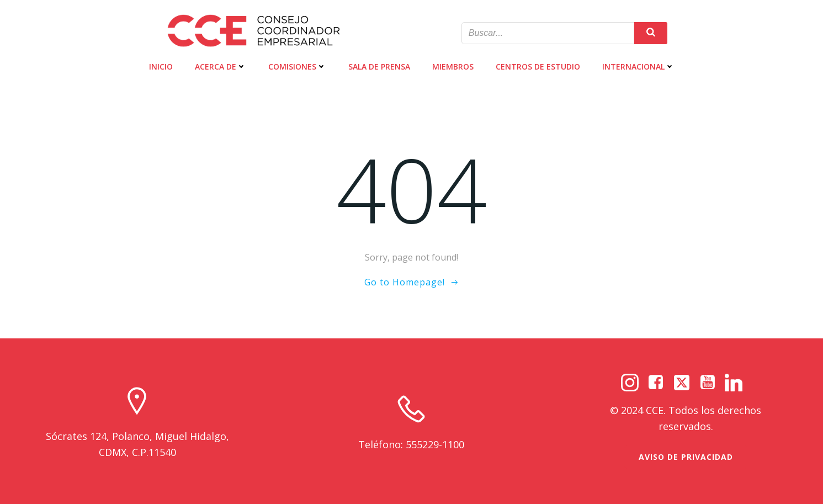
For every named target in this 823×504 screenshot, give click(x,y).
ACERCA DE (221, 67)
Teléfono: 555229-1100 (411, 444)
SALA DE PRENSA (379, 67)
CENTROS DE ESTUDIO (538, 67)
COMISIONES (297, 67)
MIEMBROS (453, 67)
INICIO (161, 67)
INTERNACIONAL (638, 67)
